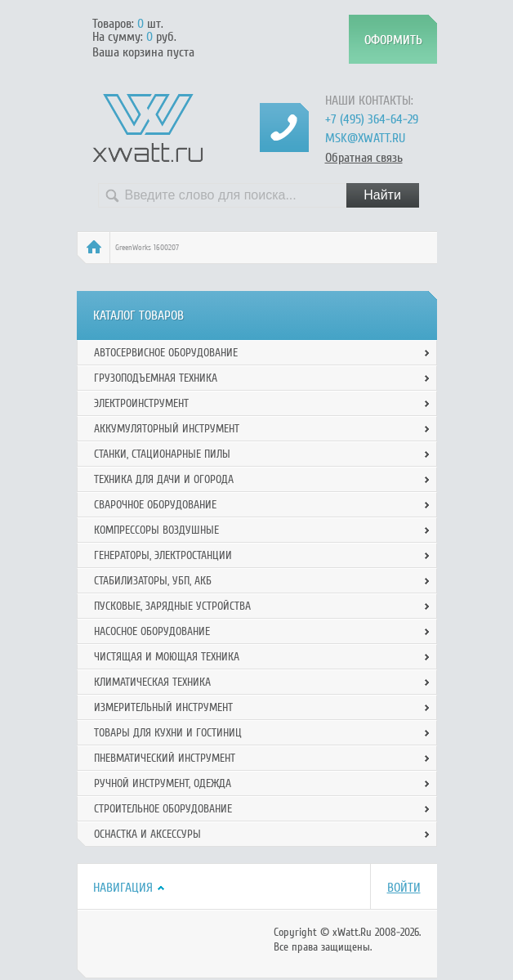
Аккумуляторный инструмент (167, 429)
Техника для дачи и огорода (164, 479)
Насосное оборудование (152, 631)
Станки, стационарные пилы (162, 454)
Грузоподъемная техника (156, 378)
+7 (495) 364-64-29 (372, 119)
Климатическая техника (152, 682)
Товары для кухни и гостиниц (168, 733)
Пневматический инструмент (165, 758)
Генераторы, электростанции (163, 555)
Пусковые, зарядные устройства (172, 606)
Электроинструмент (141, 403)
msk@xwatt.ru (365, 138)
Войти (404, 888)
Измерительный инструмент (163, 707)
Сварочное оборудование (155, 505)
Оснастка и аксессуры (147, 834)
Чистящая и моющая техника (167, 657)
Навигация (123, 888)
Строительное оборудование (163, 809)
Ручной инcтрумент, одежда (163, 783)
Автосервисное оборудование (166, 353)
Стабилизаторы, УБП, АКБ (153, 581)
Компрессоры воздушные (156, 530)
